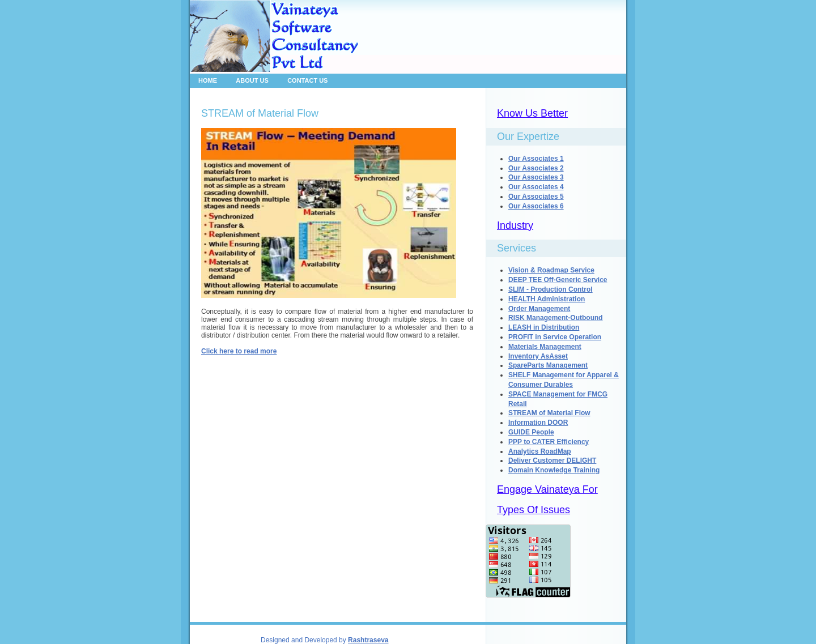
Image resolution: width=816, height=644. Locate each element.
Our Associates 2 (536, 168)
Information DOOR (538, 423)
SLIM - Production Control (551, 289)
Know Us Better (532, 113)
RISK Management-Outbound (556, 318)
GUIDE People (531, 432)
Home (208, 80)
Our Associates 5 (536, 197)
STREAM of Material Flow (549, 413)
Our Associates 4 (536, 187)
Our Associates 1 (536, 159)
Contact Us (307, 80)
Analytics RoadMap (540, 451)
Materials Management (545, 347)
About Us (252, 80)
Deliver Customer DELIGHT (552, 460)
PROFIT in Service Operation (555, 337)
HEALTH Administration (547, 299)
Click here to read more (239, 351)
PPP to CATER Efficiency (549, 442)
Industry (515, 225)
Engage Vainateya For (547, 489)
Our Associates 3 (536, 177)
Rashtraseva (368, 640)
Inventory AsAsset (538, 356)
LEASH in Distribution (544, 327)
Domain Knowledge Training (554, 470)
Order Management (539, 309)
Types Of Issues (534, 510)
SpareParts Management (548, 365)
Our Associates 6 (536, 206)
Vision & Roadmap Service (551, 270)
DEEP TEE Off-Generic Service (558, 280)
